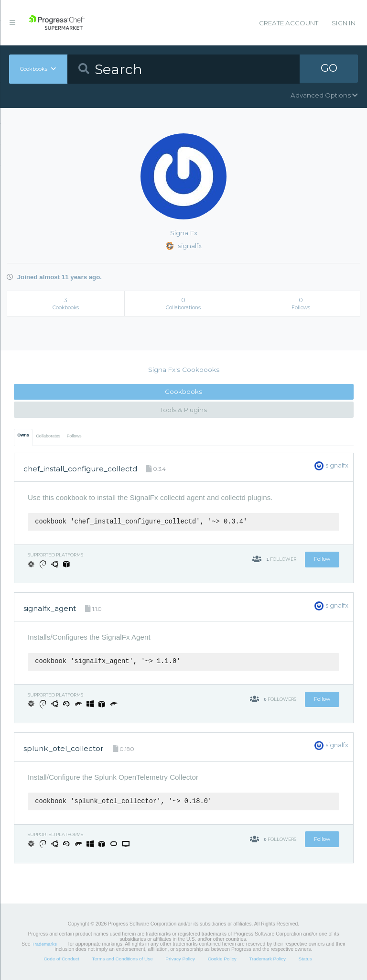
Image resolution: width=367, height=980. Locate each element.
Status (305, 959)
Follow (322, 559)
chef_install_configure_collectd (80, 469)
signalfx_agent (50, 608)
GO (329, 69)
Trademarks (44, 944)
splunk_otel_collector (64, 748)
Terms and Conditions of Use (122, 959)
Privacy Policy (180, 959)
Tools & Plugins (183, 410)
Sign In (344, 23)
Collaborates (48, 436)
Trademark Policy (267, 959)
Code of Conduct (61, 959)
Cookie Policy (222, 959)
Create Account (289, 23)
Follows (74, 436)
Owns (23, 435)
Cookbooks (183, 392)
